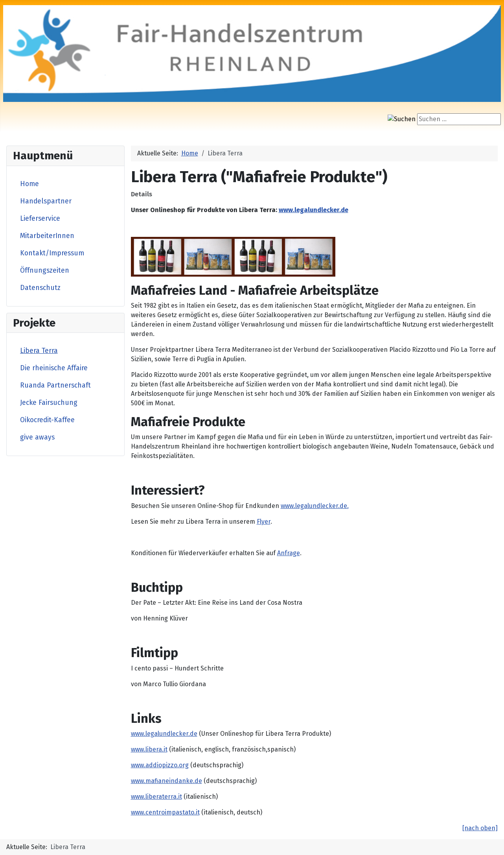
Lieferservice (40, 219)
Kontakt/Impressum (52, 253)
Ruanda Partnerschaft (55, 385)
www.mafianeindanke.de (166, 781)
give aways (37, 437)
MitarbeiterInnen (47, 236)
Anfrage (289, 553)
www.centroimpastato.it (165, 812)
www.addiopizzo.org (160, 765)
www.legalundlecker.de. (315, 506)
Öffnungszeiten (45, 271)
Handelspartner (46, 201)
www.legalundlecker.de (314, 210)
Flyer (264, 522)
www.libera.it (149, 749)
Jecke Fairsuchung (49, 403)
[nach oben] (480, 828)
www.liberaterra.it (156, 797)
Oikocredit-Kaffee (47, 420)
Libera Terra (39, 351)
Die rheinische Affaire (54, 368)
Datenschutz (40, 288)
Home (29, 184)
